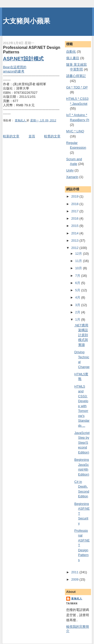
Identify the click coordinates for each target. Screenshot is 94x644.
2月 (78, 312)
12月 (79, 254)
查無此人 (77, 599)
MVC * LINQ (75, 131)
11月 (79, 261)
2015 (75, 226)
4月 (78, 297)
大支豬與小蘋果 (26, 21)
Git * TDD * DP (77, 87)
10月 (79, 268)
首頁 (32, 136)
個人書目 (73, 58)
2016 (75, 218)
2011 (75, 572)
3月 (78, 305)
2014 (75, 233)
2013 (75, 241)
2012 (75, 248)
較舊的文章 (52, 136)
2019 (75, 196)
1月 (78, 319)
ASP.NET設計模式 (23, 59)
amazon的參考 (14, 71)
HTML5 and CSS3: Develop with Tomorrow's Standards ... (82, 406)
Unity (70, 170)
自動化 (71, 52)
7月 (78, 276)
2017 (75, 211)
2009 (75, 579)
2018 (75, 204)
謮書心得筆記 (76, 76)
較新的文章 (11, 136)
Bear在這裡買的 (15, 67)
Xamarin (72, 177)
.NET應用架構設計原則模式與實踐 (81, 335)
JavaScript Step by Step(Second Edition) (82, 443)
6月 (78, 283)
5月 (78, 290)
